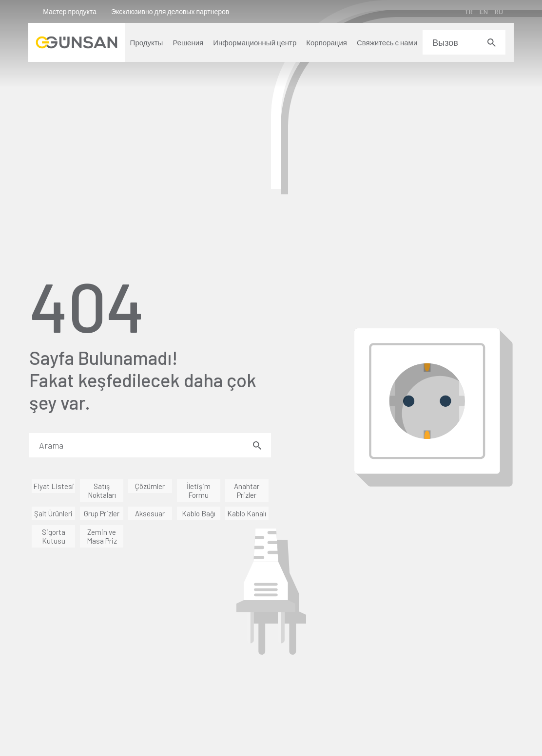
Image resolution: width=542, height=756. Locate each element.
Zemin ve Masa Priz (102, 536)
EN (483, 11)
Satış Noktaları (102, 491)
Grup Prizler (102, 513)
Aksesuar (150, 513)
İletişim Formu (199, 491)
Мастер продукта (71, 11)
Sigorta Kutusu (54, 536)
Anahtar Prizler (247, 491)
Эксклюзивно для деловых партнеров (171, 11)
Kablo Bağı (199, 513)
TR (468, 11)
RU (498, 11)
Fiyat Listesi (54, 486)
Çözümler (150, 486)
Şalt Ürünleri (53, 513)
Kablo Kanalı (247, 513)
